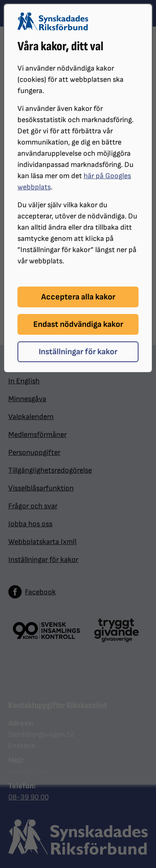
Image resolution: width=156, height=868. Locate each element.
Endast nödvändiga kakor (78, 324)
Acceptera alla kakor (78, 297)
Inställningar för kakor (78, 352)
